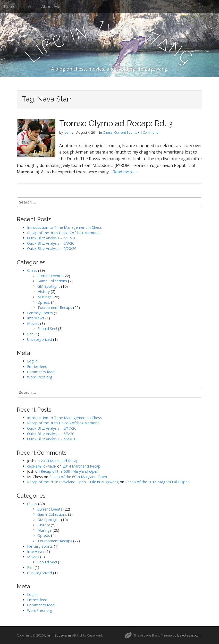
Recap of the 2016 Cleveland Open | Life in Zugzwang (73, 482)
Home (10, 6)
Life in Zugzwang (57, 635)
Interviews (36, 318)
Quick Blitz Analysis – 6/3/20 (51, 243)
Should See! (47, 329)
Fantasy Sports (40, 313)
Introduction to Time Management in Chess (64, 227)
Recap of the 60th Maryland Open (70, 471)
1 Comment (149, 132)
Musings (44, 297)
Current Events (126, 132)
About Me (51, 6)
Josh (67, 132)
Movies (33, 323)
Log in (32, 361)
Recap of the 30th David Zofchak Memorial (64, 233)
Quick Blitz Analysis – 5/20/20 (52, 248)
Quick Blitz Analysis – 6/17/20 (52, 238)
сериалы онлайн (42, 466)
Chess (108, 132)
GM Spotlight (49, 286)
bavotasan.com (189, 635)
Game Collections (52, 281)
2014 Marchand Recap (60, 461)
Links (28, 6)
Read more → (126, 172)
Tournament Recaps (55, 307)
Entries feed (37, 366)
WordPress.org (40, 377)
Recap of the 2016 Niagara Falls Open (157, 482)
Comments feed (41, 372)
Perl (30, 334)
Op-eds (44, 302)
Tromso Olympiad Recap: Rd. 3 (116, 123)
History (44, 291)
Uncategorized (40, 339)
